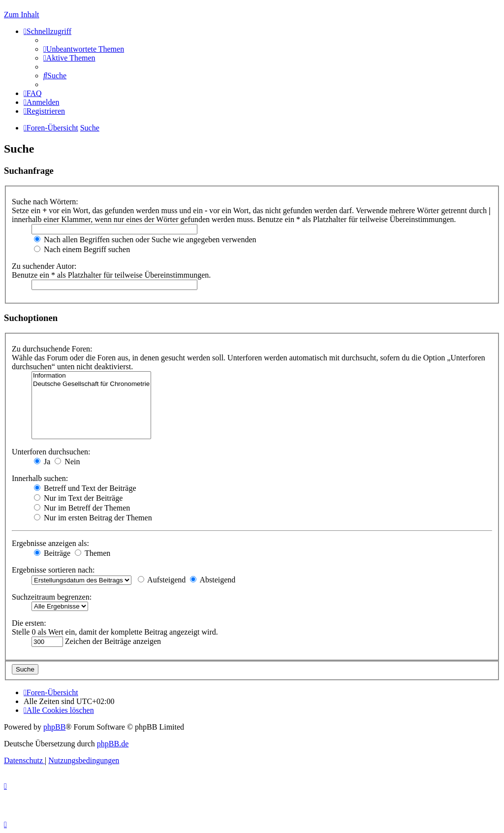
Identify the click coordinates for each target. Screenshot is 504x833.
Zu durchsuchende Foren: (52, 349)
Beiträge (52, 553)
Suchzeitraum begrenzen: (52, 597)
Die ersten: (29, 623)
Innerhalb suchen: (40, 478)
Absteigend (213, 580)
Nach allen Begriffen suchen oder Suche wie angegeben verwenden (145, 240)
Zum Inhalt (22, 15)
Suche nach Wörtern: (45, 202)
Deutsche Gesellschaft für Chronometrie (91, 384)
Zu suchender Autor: (44, 266)
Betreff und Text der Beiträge (85, 488)
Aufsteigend (162, 580)
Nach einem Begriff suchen (82, 249)
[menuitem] (84, 49)
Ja (42, 462)
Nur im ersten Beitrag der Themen (93, 518)
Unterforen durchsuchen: (51, 452)
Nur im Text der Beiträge (78, 498)
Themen (93, 553)
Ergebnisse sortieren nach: (53, 570)
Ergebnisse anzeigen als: (50, 543)
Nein (67, 462)
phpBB (54, 727)
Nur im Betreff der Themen (82, 508)
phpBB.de (113, 744)
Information (91, 376)
